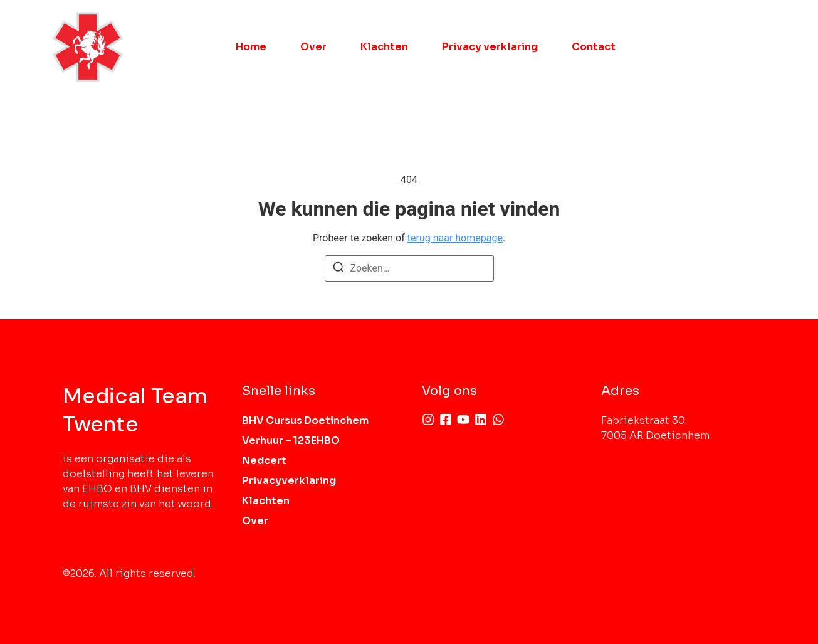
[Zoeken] (338, 269)
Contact (594, 47)
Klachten (384, 47)
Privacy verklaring (490, 47)
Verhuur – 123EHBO (291, 441)
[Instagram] (428, 420)
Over (313, 47)
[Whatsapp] (498, 420)
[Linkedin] (481, 420)
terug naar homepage (455, 238)
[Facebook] (446, 420)
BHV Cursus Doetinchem (305, 420)
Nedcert (264, 461)
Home (251, 47)
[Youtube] (463, 420)
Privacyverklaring (289, 481)
